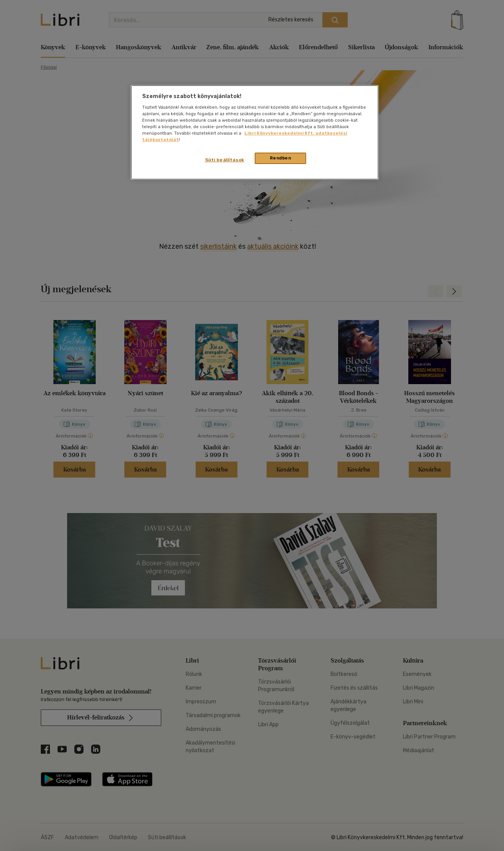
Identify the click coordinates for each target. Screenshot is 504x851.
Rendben (281, 158)
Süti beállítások (225, 160)
